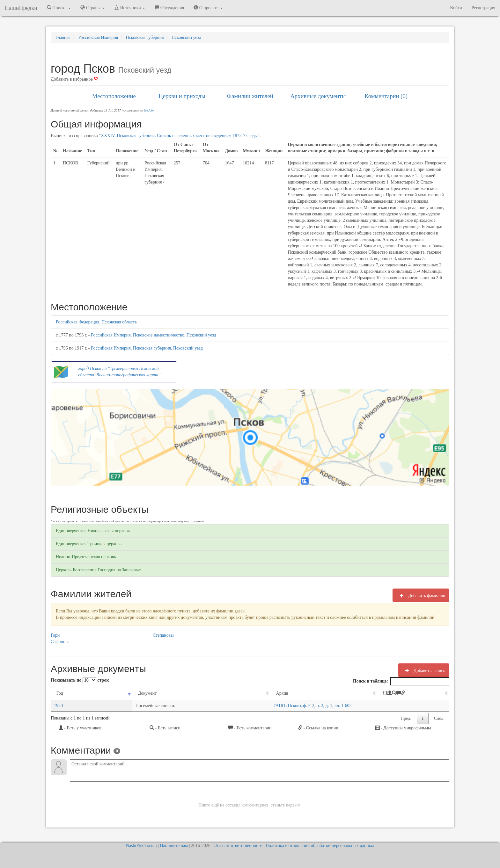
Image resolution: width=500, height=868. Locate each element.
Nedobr (149, 110)
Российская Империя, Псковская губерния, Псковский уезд (147, 348)
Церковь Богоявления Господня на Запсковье (98, 570)
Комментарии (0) (386, 96)
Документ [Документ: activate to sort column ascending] (105, 693)
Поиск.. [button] (59, 8)
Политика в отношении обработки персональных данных (320, 846)
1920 (58, 706)
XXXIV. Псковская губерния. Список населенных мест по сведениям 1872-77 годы (179, 136)
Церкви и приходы (182, 96)
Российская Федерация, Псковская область (96, 322)
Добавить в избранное (74, 79)
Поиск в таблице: (401, 681)
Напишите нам (174, 846)
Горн (55, 635)
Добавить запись (424, 670)
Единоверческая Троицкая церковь (89, 544)
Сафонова (60, 642)
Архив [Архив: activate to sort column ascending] (202, 693)
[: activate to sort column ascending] (412, 694)
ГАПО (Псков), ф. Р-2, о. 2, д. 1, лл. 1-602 (233, 706)
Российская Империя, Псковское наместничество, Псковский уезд (154, 335)
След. (439, 718)
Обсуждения (169, 8)
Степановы (163, 635)
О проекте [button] (208, 8)
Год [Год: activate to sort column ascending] (60, 693)
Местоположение (114, 96)
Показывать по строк (80, 680)
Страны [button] (93, 8)
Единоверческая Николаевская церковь (93, 531)
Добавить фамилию (421, 596)
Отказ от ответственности (238, 846)
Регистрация (483, 8)
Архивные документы (318, 96)
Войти (456, 8)
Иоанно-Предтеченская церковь (86, 557)
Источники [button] (130, 8)
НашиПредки (21, 8)
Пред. (406, 718)
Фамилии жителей (250, 96)
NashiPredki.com (141, 846)
